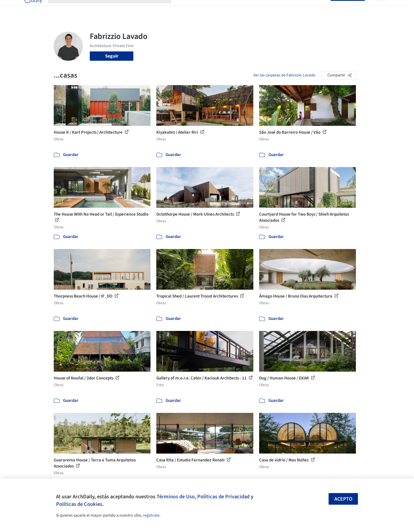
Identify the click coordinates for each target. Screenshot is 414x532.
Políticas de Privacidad (223, 497)
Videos (283, 8)
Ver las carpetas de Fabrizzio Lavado (284, 75)
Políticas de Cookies (79, 504)
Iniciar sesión (314, 8)
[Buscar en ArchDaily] (114, 8)
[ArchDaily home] (33, 8)
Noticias (263, 8)
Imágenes (203, 8)
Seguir (112, 56)
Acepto (343, 499)
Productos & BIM (234, 8)
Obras (183, 8)
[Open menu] (381, 8)
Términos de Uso (176, 497)
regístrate (151, 515)
